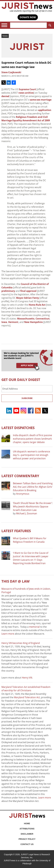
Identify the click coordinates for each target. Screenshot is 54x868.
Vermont (13, 322)
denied (5, 96)
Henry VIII (27, 678)
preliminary (8, 291)
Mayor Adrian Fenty (28, 298)
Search (49, 25)
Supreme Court (27, 89)
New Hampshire (33, 322)
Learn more (8, 634)
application (45, 110)
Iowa (4, 322)
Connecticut (43, 319)
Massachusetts (26, 319)
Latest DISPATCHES (18, 428)
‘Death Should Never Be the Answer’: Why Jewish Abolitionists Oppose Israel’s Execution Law (33, 507)
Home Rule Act (37, 305)
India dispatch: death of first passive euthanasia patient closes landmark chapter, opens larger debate (32, 439)
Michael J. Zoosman (27, 513)
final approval (28, 291)
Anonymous (23, 494)
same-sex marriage (41, 100)
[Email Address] (27, 389)
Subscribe (27, 398)
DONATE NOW (28, 17)
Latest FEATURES (16, 531)
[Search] (28, 25)
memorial (34, 627)
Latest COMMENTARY (20, 476)
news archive (26, 93)
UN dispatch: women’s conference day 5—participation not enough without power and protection (31, 455)
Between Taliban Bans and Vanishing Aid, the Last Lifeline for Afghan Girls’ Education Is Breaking (33, 487)
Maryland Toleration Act (27, 697)
